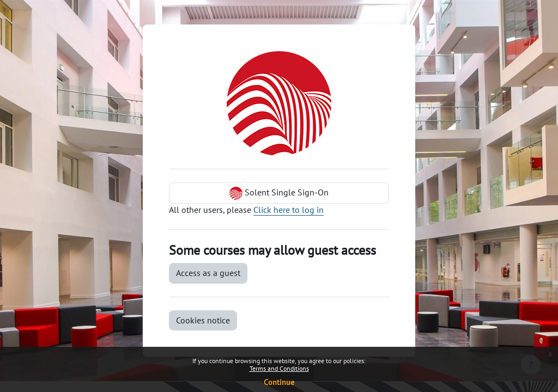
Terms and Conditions (279, 368)
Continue (279, 382)
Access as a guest (208, 273)
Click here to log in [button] (289, 210)
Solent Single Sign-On (279, 193)
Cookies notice (203, 320)
